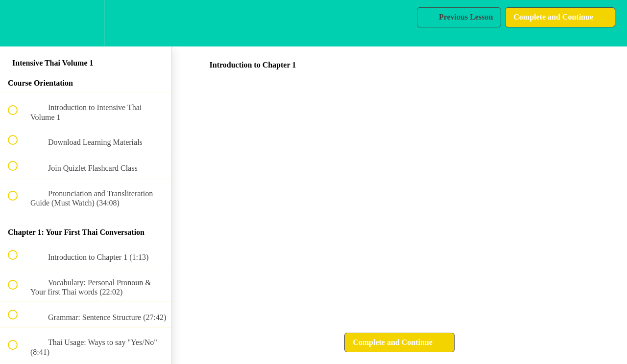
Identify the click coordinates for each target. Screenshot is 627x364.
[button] (18, 23)
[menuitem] (86, 23)
